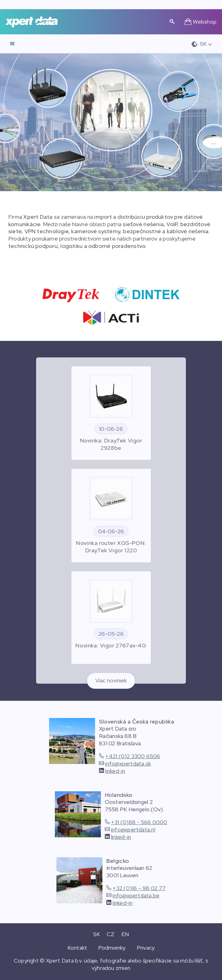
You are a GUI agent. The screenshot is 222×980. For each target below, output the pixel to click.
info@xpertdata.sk (128, 764)
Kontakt (77, 948)
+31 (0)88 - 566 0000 (139, 822)
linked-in (115, 771)
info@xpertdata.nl (133, 830)
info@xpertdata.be (136, 895)
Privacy (146, 948)
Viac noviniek (111, 680)
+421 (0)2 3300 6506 (133, 756)
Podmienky (112, 948)
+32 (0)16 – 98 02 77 (139, 888)
